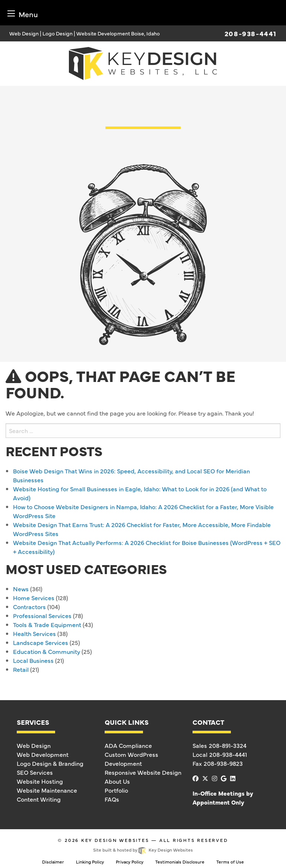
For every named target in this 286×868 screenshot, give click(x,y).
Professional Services (42, 615)
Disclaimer (53, 862)
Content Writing (39, 799)
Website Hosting (40, 781)
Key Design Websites (115, 840)
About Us (117, 781)
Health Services (34, 633)
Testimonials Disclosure (180, 862)
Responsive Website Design (143, 772)
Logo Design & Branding (50, 763)
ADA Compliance (128, 745)
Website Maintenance (47, 790)
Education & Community (47, 651)
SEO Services (35, 772)
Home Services (34, 598)
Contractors (29, 607)
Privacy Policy (130, 862)
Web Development (43, 754)
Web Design (34, 745)
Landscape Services (41, 642)
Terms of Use (230, 862)
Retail (21, 669)
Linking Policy (90, 862)
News (21, 589)
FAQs (112, 799)
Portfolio (116, 790)
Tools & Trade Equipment (47, 624)
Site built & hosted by (143, 850)
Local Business (33, 660)
